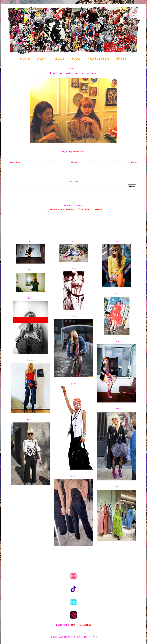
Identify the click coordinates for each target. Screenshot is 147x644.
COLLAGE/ (52, 209)
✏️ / (80, 209)
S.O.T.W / (61, 209)
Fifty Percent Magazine (80, 625)
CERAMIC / (87, 209)
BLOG (76, 59)
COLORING (97, 209)
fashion (76, 151)
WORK (42, 59)
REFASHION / (72, 209)
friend (83, 151)
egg (71, 151)
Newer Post (15, 162)
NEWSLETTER (98, 59)
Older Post (133, 162)
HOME (25, 59)
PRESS (121, 59)
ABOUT (59, 59)
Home (74, 162)
